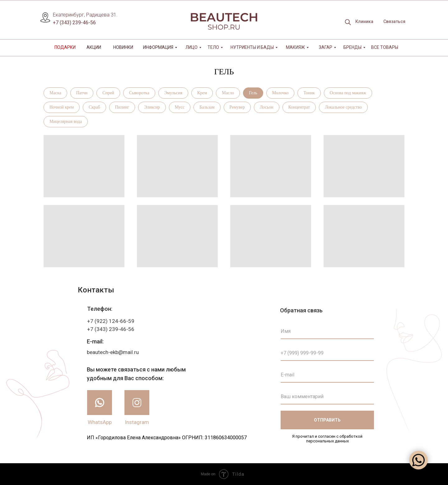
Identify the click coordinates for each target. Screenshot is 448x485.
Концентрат (299, 107)
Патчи (82, 93)
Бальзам (207, 107)
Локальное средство (343, 107)
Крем (202, 93)
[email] (327, 375)
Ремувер (237, 107)
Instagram (137, 422)
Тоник (309, 93)
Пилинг (122, 107)
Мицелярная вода (66, 121)
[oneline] (327, 397)
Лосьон (267, 107)
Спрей (108, 93)
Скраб (94, 107)
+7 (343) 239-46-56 (74, 23)
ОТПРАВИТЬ (327, 420)
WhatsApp (100, 422)
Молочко (280, 93)
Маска (55, 93)
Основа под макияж (348, 93)
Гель (253, 93)
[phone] (327, 353)
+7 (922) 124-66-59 (111, 321)
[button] (394, 22)
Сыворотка (139, 93)
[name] (327, 331)
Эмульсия (173, 93)
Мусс (180, 107)
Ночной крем (62, 107)
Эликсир (152, 107)
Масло (228, 93)
